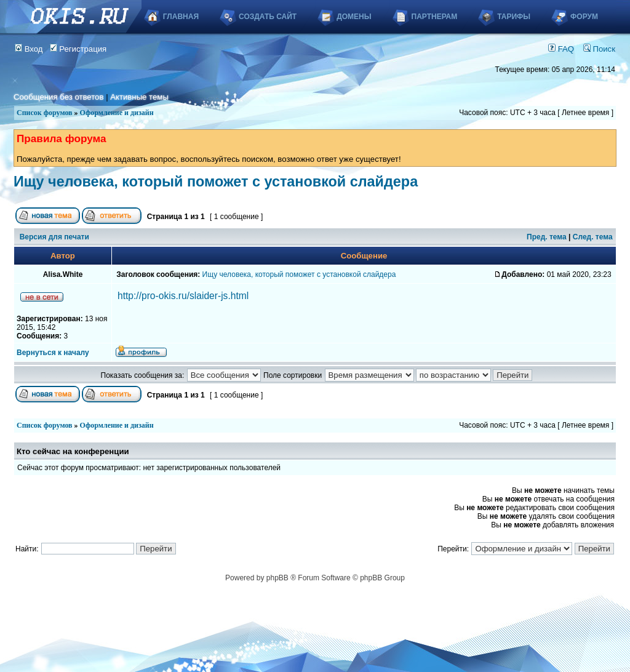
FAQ (561, 49)
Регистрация (78, 49)
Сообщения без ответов (58, 97)
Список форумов (45, 113)
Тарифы (514, 17)
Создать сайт (268, 17)
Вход (29, 49)
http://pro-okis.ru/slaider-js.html (183, 296)
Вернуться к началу (53, 353)
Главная (181, 17)
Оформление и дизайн (117, 113)
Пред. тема (547, 237)
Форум (584, 17)
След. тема (593, 237)
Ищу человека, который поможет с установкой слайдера (216, 182)
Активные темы (139, 97)
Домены (354, 17)
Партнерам (435, 17)
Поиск (599, 49)
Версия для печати (54, 237)
